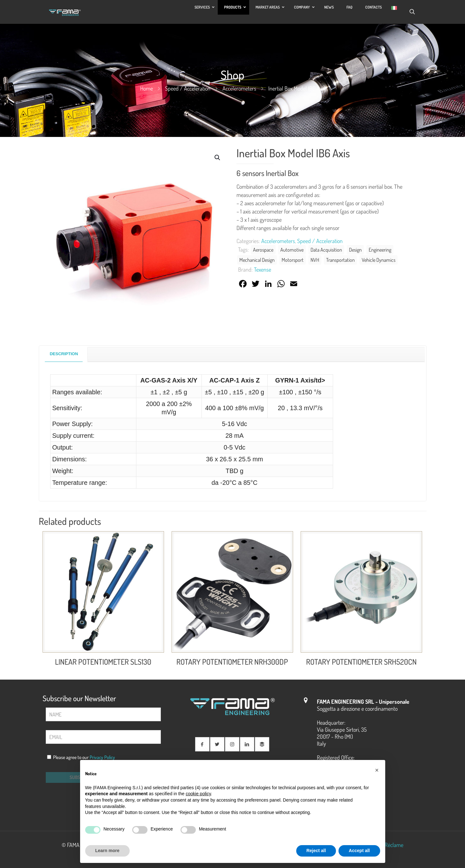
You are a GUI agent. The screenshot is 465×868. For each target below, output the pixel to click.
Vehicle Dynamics (379, 260)
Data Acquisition (326, 250)
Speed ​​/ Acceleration (188, 88)
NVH (315, 260)
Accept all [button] (359, 851)
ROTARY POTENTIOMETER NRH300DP (232, 662)
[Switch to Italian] (394, 8)
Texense (263, 269)
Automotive (292, 250)
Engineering (380, 250)
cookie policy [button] (198, 794)
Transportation (340, 260)
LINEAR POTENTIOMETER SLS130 (103, 662)
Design (355, 250)
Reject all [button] (316, 851)
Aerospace (263, 250)
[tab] (64, 354)
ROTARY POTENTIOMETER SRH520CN (361, 662)
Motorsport (293, 260)
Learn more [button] (107, 851)
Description (64, 354)
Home (147, 88)
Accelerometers (239, 88)
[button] (218, 158)
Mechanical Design (257, 260)
